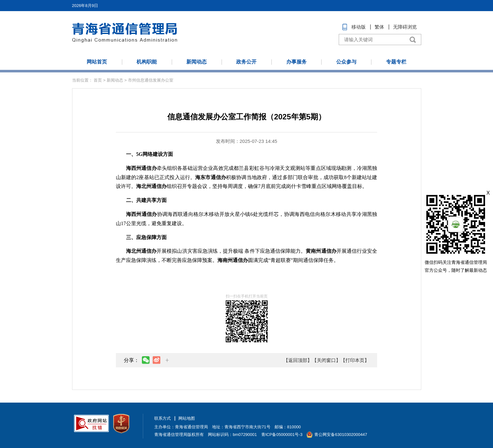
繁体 (379, 27)
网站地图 (187, 418)
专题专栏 (396, 62)
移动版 (359, 27)
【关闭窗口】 (326, 360)
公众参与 (346, 62)
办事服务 (296, 62)
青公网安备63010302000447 (341, 435)
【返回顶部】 (298, 360)
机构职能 (147, 62)
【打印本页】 (355, 360)
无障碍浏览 (405, 27)
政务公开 (246, 62)
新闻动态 (197, 62)
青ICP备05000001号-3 (282, 435)
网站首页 (97, 62)
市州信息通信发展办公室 (151, 80)
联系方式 (163, 418)
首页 (98, 80)
